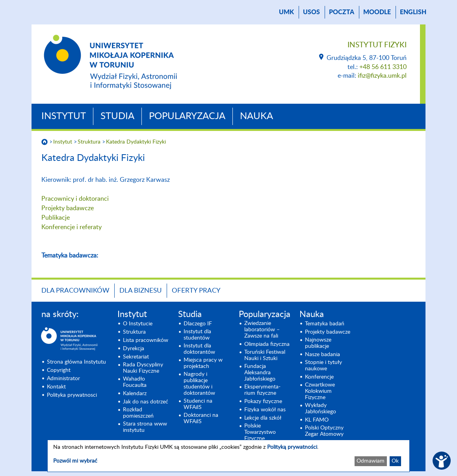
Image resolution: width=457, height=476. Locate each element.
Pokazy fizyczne (263, 401)
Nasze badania (322, 355)
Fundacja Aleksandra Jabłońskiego (260, 373)
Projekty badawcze (68, 208)
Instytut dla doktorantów (199, 349)
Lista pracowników (146, 340)
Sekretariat (136, 357)
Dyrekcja (134, 349)
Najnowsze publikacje (318, 343)
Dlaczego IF (198, 324)
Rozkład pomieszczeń (138, 413)
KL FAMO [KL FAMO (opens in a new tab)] (317, 420)
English (413, 12)
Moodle (377, 12)
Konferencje (319, 377)
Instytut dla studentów (197, 335)
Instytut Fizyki (377, 45)
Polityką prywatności (292, 447)
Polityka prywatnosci (72, 395)
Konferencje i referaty (72, 227)
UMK (286, 12)
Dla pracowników (75, 290)
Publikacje (56, 218)
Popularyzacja (187, 116)
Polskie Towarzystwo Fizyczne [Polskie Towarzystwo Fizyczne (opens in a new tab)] (260, 432)
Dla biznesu (141, 290)
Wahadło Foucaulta (135, 382)
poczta (342, 12)
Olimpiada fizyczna (267, 344)
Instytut (64, 116)
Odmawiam (371, 461)
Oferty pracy (196, 290)
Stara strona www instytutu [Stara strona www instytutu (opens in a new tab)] (145, 427)
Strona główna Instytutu (76, 362)
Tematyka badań (325, 324)
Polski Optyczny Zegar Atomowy (324, 431)
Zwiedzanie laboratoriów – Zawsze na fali (262, 330)
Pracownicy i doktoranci (75, 199)
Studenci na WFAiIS (198, 404)
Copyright (59, 370)
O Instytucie (138, 324)
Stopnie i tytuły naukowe (323, 366)
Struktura (89, 142)
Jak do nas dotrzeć (146, 402)
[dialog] (228, 456)
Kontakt (56, 387)
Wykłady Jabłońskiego (320, 409)
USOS (311, 12)
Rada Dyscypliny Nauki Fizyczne (143, 368)
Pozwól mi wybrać (75, 461)
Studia (117, 116)
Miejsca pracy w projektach (203, 363)
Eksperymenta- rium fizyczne (262, 390)
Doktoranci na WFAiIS (201, 418)
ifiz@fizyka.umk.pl (382, 76)
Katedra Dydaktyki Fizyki (136, 142)
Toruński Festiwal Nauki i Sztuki (265, 355)
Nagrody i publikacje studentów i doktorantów (199, 384)
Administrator (63, 379)
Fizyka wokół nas (265, 410)
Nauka (256, 116)
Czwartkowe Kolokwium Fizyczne (320, 391)
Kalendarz (135, 394)
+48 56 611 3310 (383, 67)
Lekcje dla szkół (263, 418)
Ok (395, 461)
